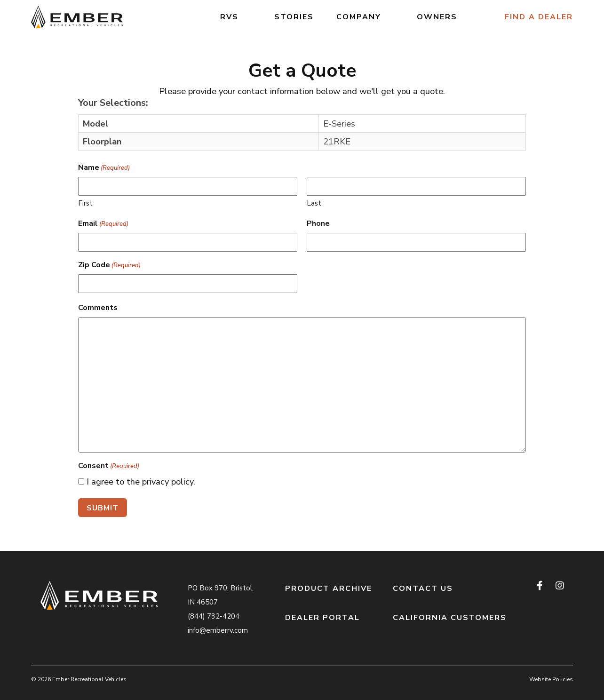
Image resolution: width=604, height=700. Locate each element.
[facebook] (540, 586)
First (85, 203)
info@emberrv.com (218, 630)
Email (103, 224)
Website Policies (551, 679)
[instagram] (560, 586)
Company (359, 17)
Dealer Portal (322, 618)
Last (314, 203)
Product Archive (329, 589)
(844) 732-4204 (214, 616)
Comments (98, 308)
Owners (437, 17)
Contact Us (423, 589)
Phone (318, 223)
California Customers (450, 618)
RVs (229, 17)
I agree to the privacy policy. (141, 481)
